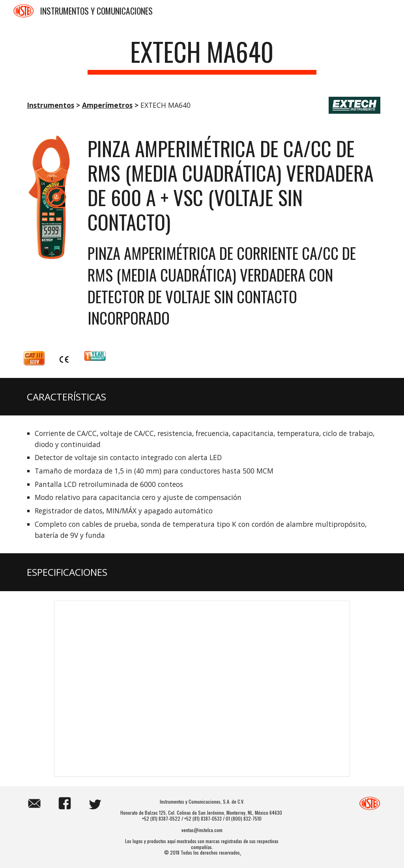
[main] (202, 55)
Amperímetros (107, 105)
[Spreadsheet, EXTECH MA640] (202, 689)
